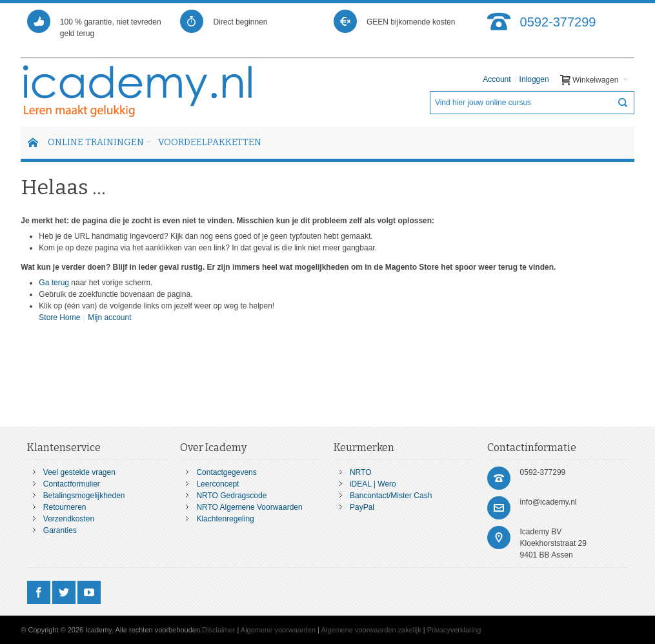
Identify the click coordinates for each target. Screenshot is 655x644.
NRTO (361, 472)
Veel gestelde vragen (79, 472)
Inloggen (534, 79)
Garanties (60, 530)
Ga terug (54, 283)
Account (497, 79)
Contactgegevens (226, 472)
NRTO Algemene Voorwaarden (249, 507)
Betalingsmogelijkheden (84, 496)
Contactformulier (72, 484)
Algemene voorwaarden (278, 630)
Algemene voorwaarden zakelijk (371, 630)
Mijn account (109, 317)
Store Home (59, 317)
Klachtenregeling (225, 519)
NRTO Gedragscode (231, 496)
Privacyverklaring (454, 630)
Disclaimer (218, 630)
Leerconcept (217, 484)
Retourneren (65, 507)
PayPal (362, 507)
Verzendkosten (69, 519)
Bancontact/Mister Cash (391, 496)
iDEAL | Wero (373, 484)
